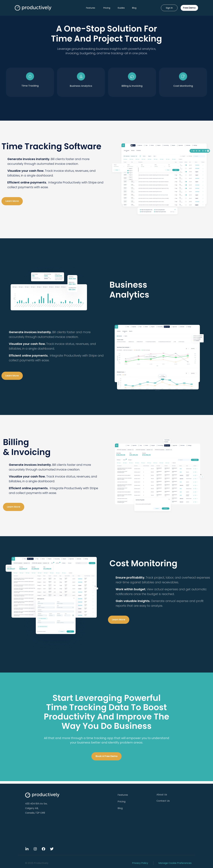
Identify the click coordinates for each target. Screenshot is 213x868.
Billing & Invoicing (132, 87)
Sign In (169, 8)
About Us (162, 795)
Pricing (107, 8)
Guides (121, 8)
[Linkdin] (27, 849)
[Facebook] (43, 849)
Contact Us (163, 801)
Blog (134, 8)
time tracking (30, 87)
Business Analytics (81, 87)
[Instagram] (35, 849)
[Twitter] (52, 849)
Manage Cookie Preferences (175, 863)
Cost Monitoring (183, 87)
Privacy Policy (140, 863)
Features (91, 8)
